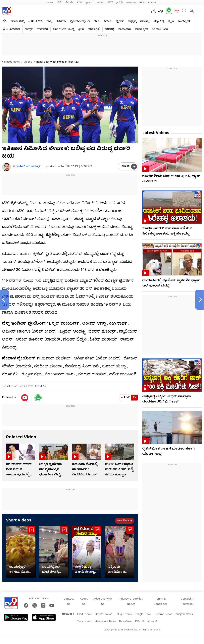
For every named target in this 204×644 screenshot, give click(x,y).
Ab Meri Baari (160, 29)
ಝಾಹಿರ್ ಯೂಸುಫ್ (27, 167)
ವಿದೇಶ (107, 22)
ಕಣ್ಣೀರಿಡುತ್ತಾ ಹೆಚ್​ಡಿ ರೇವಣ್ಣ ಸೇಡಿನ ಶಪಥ (84, 570)
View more (125, 521)
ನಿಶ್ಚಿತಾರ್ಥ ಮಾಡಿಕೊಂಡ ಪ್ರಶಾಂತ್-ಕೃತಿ (117, 570)
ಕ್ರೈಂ (171, 22)
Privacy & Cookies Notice (131, 602)
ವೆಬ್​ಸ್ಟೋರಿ (141, 29)
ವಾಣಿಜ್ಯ (145, 22)
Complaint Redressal (187, 602)
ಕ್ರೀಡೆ (81, 29)
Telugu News (123, 614)
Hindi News (84, 614)
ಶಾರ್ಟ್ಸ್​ (29, 29)
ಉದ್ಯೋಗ (184, 22)
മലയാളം (131, 2)
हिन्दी (60, 2)
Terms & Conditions (160, 602)
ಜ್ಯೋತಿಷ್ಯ (159, 22)
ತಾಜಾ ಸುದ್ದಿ (18, 22)
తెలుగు (70, 2)
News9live (125, 621)
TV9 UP (140, 621)
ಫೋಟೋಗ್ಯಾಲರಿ (80, 22)
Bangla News (143, 614)
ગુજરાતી (90, 2)
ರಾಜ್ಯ (49, 22)
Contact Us (69, 602)
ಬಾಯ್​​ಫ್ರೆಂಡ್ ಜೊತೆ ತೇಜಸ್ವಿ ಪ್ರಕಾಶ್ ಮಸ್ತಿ (51, 570)
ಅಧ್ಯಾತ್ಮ (132, 22)
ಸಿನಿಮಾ (61, 22)
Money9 (152, 621)
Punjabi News (184, 614)
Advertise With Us (103, 602)
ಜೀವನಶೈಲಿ (94, 29)
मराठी (80, 2)
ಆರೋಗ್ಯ (109, 29)
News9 (50, 2)
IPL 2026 (37, 22)
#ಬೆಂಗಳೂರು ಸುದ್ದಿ (63, 29)
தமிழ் (119, 2)
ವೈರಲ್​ (120, 22)
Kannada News (11, 62)
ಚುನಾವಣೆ (43, 29)
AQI (160, 12)
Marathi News (103, 614)
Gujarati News (163, 614)
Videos (27, 62)
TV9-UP (152, 2)
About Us (84, 602)
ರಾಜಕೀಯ (125, 29)
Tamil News (84, 621)
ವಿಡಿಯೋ (15, 29)
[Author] (6, 167)
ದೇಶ (97, 22)
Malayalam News (105, 621)
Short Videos (19, 521)
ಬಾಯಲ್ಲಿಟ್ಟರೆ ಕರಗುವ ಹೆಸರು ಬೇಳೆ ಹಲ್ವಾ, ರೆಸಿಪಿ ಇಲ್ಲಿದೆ (19, 570)
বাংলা (101, 2)
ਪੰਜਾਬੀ (110, 2)
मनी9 (142, 2)
